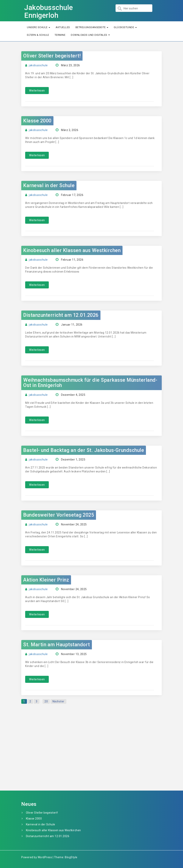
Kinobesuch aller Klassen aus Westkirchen (72, 250)
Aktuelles (63, 27)
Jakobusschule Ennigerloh (49, 12)
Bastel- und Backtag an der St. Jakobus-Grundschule (84, 450)
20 (46, 701)
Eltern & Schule (38, 35)
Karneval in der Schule (49, 185)
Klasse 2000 (37, 121)
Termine (60, 35)
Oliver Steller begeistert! (52, 56)
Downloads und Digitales (90, 35)
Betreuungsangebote (92, 27)
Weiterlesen (37, 91)
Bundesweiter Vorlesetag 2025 (59, 515)
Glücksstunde (125, 27)
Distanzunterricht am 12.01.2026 (61, 315)
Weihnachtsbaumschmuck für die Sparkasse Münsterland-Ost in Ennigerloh (90, 383)
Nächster (58, 701)
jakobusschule (38, 65)
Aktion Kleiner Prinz (46, 580)
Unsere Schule (39, 27)
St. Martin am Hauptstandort (57, 645)
